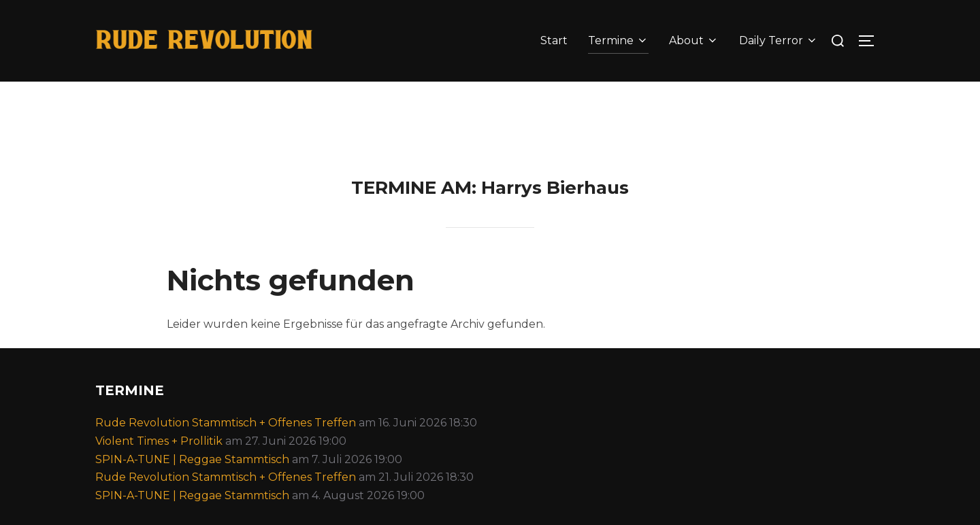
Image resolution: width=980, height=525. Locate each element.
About (694, 40)
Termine (618, 40)
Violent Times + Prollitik (159, 463)
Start (554, 40)
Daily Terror (779, 40)
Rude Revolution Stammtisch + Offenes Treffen (226, 446)
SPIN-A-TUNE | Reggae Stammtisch (192, 482)
